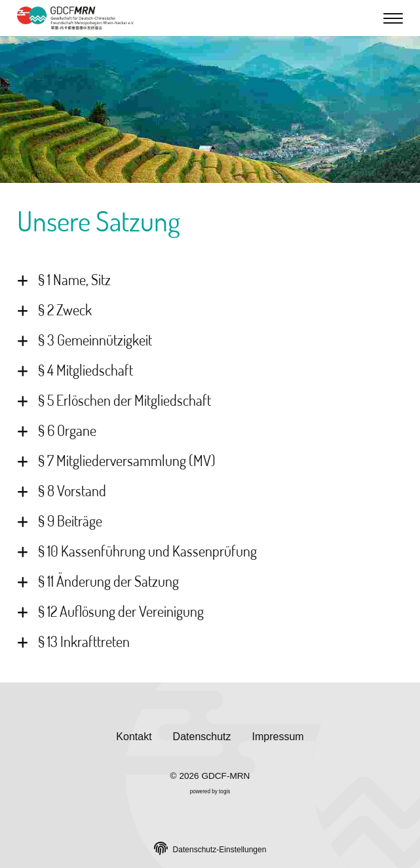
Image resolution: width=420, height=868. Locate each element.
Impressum (278, 737)
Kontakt (134, 737)
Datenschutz (202, 737)
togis (224, 792)
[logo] (76, 18)
